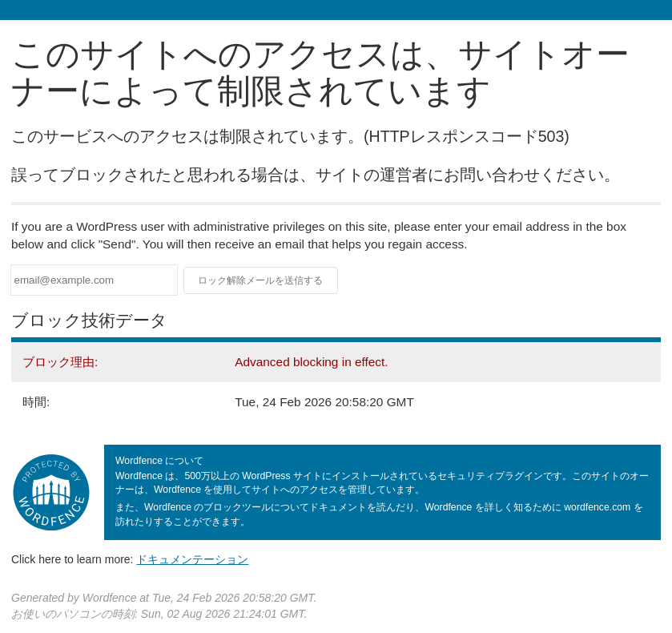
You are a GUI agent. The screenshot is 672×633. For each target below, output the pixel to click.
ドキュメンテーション (192, 559)
